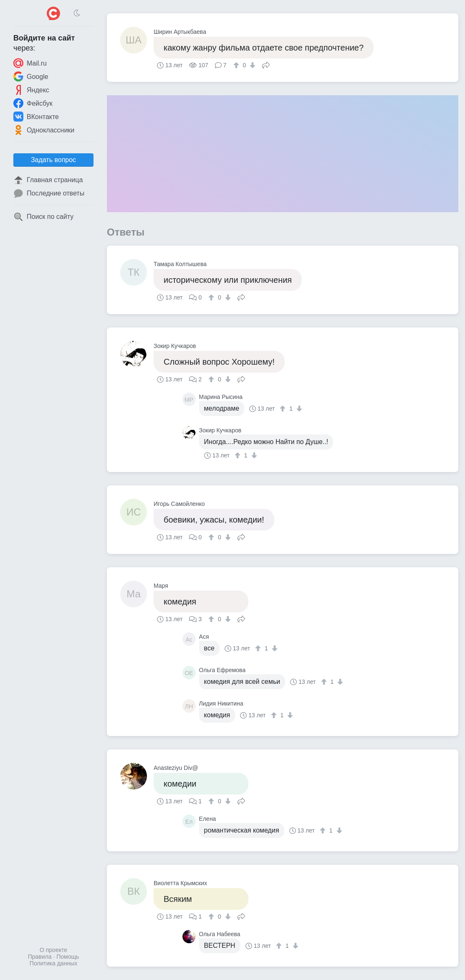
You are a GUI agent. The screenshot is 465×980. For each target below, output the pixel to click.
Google (31, 76)
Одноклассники (44, 130)
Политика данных (53, 963)
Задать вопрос (53, 160)
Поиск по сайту (43, 217)
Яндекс (31, 90)
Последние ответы (49, 193)
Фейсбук (33, 103)
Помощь (68, 957)
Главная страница (48, 180)
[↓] (251, 65)
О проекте (53, 950)
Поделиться (266, 64)
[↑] (237, 65)
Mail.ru (30, 63)
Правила (40, 957)
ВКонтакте (36, 117)
